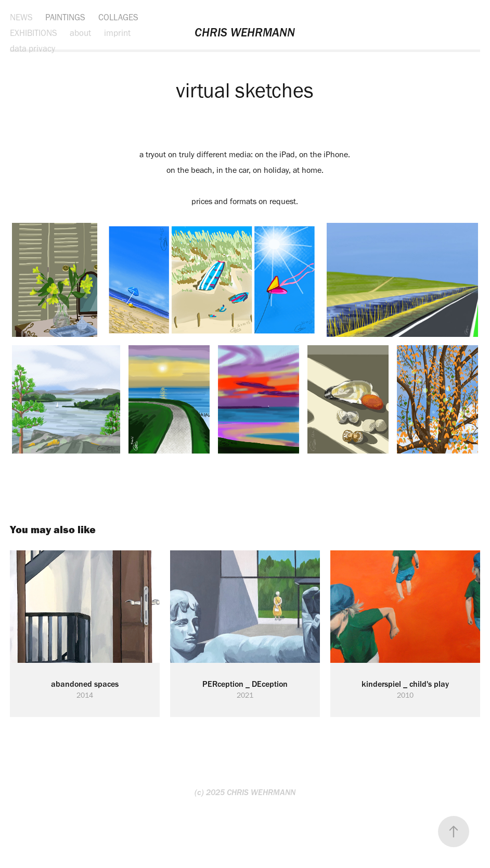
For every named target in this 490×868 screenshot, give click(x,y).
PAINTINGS (65, 17)
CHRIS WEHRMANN (245, 33)
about (80, 33)
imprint (117, 33)
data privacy (33, 48)
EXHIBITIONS (34, 33)
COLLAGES (118, 17)
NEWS (21, 17)
